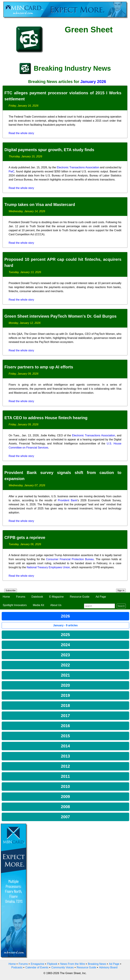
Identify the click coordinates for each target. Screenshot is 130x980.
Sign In (121, 590)
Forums (21, 597)
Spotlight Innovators (15, 605)
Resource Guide (80, 597)
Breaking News (97, 964)
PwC (12, 171)
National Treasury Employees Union (48, 567)
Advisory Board (108, 967)
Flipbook (52, 964)
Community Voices (63, 967)
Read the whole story (21, 133)
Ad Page (101, 597)
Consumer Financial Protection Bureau (70, 559)
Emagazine (37, 964)
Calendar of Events (37, 967)
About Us (56, 605)
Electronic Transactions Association (78, 167)
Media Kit (39, 605)
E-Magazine (56, 597)
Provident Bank (67, 500)
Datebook (37, 597)
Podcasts (17, 967)
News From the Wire (73, 964)
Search (121, 606)
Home (6, 597)
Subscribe (11, 590)
